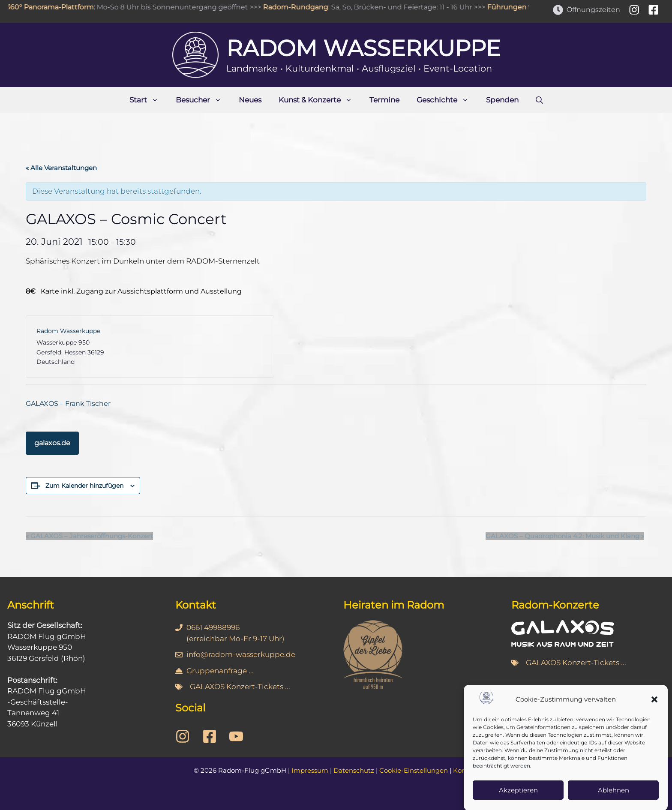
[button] (654, 710)
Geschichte (447, 100)
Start (148, 100)
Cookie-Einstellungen (414, 770)
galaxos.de (52, 443)
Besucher (203, 100)
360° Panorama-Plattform (52, 7)
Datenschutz (354, 770)
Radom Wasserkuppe (363, 48)
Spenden (502, 100)
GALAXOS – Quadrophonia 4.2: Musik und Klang (565, 536)
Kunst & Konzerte (320, 100)
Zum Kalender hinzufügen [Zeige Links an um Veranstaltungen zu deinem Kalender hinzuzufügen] (84, 486)
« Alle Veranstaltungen (61, 168)
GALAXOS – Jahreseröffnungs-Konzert (89, 536)
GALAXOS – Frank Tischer (68, 403)
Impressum (310, 770)
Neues (250, 100)
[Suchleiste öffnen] (539, 100)
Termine (384, 100)
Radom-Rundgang (298, 7)
